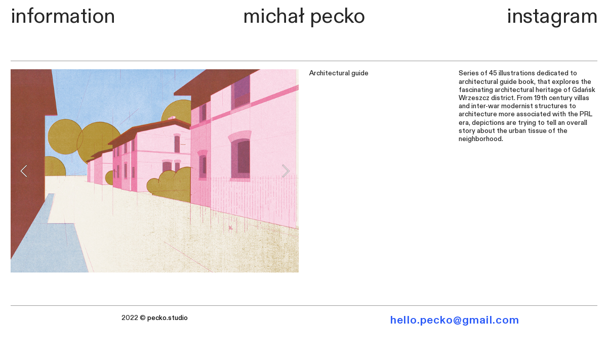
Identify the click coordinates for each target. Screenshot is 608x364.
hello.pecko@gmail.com (455, 320)
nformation (65, 16)
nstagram (555, 16)
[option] (155, 171)
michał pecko (304, 16)
